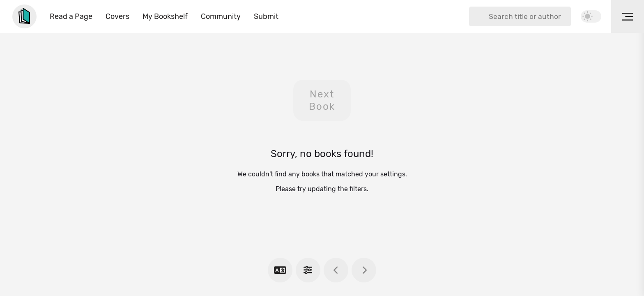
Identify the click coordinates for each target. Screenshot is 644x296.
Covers (117, 16)
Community (221, 16)
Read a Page (71, 16)
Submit (266, 16)
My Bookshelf (165, 16)
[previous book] (336, 270)
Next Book (322, 100)
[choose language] (280, 270)
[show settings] (308, 270)
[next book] (364, 270)
